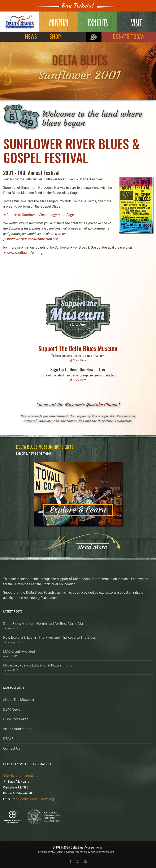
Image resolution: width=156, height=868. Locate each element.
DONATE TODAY (129, 37)
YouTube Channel (103, 405)
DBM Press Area (16, 719)
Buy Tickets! (78, 6)
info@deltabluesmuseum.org (33, 799)
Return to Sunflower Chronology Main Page (40, 215)
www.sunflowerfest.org (25, 253)
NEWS (31, 37)
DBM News (12, 709)
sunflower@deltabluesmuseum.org (32, 239)
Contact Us (12, 748)
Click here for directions (21, 776)
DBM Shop (11, 739)
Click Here (80, 360)
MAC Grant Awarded (19, 651)
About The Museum (18, 700)
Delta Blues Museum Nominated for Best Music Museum (47, 624)
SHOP (55, 37)
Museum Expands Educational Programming (38, 665)
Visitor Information (18, 729)
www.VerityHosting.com (102, 852)
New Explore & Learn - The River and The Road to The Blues (49, 637)
